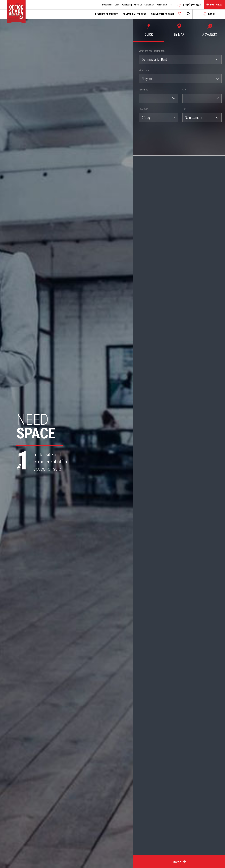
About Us (138, 5)
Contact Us (149, 5)
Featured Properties (107, 14)
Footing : (143, 109)
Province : (144, 90)
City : (185, 90)
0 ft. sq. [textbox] (146, 118)
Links (117, 5)
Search (179, 862)
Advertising (127, 5)
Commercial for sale (163, 14)
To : (184, 109)
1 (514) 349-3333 (189, 5)
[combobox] (180, 60)
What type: (144, 70)
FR (171, 5)
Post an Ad (214, 5)
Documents (107, 5)
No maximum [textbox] (193, 118)
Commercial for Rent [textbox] (154, 60)
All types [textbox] (147, 79)
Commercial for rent (135, 14)
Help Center (162, 5)
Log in (209, 14)
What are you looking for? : (153, 51)
